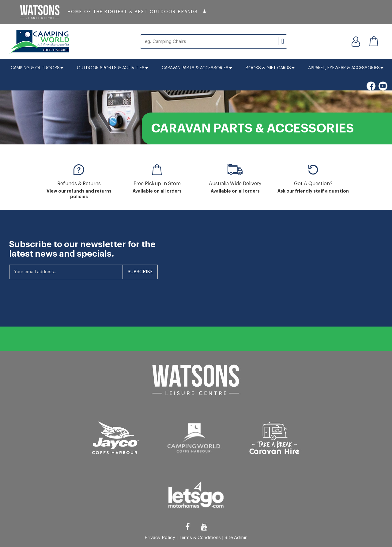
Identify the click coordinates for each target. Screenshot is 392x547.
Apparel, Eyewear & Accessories (346, 68)
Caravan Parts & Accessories (197, 68)
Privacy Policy (160, 538)
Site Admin (236, 538)
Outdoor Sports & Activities (113, 68)
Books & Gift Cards (270, 68)
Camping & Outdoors (37, 68)
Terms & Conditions (200, 538)
